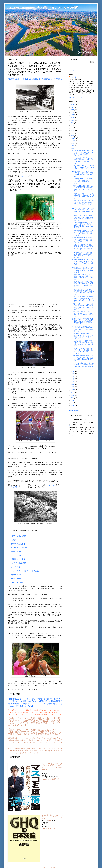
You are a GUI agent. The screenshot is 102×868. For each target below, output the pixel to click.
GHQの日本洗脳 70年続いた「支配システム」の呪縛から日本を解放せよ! (52, 817)
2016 (73, 131)
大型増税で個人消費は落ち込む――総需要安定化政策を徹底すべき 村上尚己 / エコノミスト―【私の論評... (83, 277)
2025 (73, 107)
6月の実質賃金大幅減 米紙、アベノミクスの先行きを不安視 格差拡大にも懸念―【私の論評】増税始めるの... (83, 358)
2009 (73, 400)
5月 (74, 376)
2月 (74, 384)
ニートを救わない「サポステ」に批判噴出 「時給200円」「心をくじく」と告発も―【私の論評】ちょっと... (83, 160)
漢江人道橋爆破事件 (19, 536)
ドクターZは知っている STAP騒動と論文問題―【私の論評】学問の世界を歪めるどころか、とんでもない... (83, 203)
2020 (73, 120)
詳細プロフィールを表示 (76, 97)
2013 (73, 390)
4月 (74, 379)
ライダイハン (50, 485)
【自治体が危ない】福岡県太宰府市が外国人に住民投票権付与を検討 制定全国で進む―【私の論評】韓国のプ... (83, 343)
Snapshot (72, 426)
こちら (23, 176)
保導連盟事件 (17, 575)
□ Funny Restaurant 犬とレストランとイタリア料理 (43, 8)
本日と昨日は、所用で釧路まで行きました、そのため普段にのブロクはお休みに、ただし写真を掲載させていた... (83, 284)
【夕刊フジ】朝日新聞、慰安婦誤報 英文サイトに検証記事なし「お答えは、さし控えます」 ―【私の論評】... (83, 299)
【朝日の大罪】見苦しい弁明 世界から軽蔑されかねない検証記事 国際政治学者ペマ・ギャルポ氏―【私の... (83, 188)
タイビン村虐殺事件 (19, 563)
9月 (74, 146)
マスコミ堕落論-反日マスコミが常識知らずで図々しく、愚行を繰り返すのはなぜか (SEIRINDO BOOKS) (52, 766)
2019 (73, 123)
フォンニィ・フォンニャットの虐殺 (25, 571)
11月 (74, 141)
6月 (74, 374)
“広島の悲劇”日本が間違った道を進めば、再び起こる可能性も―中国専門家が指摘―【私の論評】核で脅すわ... (83, 366)
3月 (74, 382)
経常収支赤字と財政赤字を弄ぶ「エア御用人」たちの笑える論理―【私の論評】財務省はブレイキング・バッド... (83, 225)
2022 (73, 115)
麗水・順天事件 (17, 582)
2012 (73, 393)
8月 (74, 148)
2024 (73, 110)
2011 (73, 395)
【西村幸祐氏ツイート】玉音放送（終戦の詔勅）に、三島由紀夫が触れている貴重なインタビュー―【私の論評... (83, 255)
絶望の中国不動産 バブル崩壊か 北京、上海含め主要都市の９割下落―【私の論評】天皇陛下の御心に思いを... (83, 240)
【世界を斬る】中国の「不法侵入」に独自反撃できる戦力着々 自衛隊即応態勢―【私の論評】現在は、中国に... (83, 181)
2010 (73, 398)
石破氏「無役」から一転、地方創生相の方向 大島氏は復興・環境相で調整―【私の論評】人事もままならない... (83, 174)
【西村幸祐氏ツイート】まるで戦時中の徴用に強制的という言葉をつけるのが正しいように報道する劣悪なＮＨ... (83, 306)
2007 (73, 406)
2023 (73, 112)
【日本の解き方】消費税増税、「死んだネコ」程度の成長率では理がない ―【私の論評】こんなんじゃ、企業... (83, 233)
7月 (74, 371)
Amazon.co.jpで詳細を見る (51, 779)
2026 (73, 105)
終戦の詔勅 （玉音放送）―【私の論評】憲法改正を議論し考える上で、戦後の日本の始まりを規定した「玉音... (83, 270)
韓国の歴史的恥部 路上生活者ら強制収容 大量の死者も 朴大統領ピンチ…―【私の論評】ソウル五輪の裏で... (83, 262)
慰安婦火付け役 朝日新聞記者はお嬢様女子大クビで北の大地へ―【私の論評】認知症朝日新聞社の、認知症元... (83, 321)
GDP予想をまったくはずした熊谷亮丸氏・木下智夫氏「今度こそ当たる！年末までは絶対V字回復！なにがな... (83, 210)
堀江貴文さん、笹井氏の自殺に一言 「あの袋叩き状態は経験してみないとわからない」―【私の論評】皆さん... (83, 329)
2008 (73, 403)
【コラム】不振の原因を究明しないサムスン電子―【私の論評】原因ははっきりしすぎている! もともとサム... (83, 351)
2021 (73, 118)
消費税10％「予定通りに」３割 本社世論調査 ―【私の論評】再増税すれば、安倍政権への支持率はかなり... (83, 196)
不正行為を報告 (74, 411)
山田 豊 (73, 77)
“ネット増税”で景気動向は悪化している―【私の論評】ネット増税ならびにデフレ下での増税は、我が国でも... (83, 314)
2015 (73, 133)
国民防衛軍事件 (17, 552)
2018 (73, 125)
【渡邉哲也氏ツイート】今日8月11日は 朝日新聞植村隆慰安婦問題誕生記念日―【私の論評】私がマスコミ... (83, 292)
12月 (74, 138)
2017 (73, 128)
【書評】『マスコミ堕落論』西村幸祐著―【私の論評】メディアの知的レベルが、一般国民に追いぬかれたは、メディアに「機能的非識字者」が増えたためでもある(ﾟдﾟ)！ (34, 722)
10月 (74, 143)
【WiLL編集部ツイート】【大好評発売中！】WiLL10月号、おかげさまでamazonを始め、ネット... (83, 167)
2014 (73, 136)
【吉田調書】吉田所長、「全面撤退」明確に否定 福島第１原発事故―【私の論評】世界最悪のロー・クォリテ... (83, 247)
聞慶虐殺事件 (17, 579)
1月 (74, 387)
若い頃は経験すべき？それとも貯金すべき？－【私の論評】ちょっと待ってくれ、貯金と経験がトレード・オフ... (83, 153)
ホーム (72, 70)
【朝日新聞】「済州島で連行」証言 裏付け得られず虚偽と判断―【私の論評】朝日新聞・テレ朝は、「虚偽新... (83, 336)
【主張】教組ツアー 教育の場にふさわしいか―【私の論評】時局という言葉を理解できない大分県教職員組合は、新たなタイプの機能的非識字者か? (34, 732)
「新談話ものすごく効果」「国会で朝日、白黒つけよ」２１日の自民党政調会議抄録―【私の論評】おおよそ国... (83, 218)
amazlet (50, 771)
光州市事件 (14, 487)
